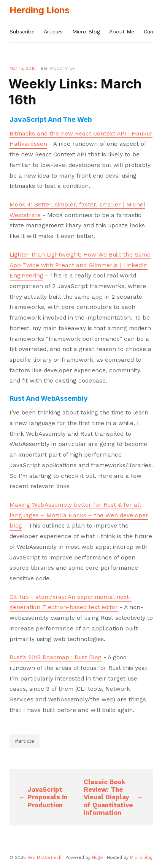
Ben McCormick (44, 858)
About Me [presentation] (122, 32)
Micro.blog (141, 858)
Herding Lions (40, 10)
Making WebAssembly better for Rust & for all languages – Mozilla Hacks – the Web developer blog (79, 515)
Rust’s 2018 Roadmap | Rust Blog (56, 657)
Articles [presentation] (53, 32)
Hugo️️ (98, 858)
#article (25, 741)
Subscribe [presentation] (22, 32)
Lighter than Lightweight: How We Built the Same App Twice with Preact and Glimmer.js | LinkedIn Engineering (80, 265)
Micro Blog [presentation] (86, 32)
